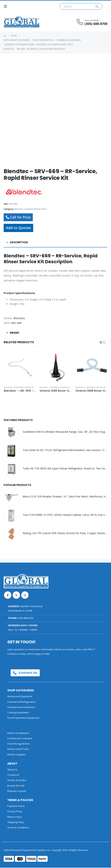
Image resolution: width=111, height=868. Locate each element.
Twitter (16, 595)
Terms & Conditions (18, 828)
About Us (12, 770)
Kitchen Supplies (17, 755)
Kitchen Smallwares (18, 733)
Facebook (8, 595)
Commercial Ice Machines (21, 707)
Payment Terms (16, 806)
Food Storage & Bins (18, 744)
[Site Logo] (14, 22)
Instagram (25, 595)
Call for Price (18, 217)
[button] (7, 6)
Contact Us (25, 673)
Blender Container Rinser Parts (31, 209)
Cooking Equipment (18, 713)
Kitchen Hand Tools (18, 749)
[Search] (97, 6)
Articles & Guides (17, 781)
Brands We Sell (16, 786)
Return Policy (15, 817)
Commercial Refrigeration (21, 702)
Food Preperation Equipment (23, 718)
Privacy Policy (15, 812)
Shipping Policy (16, 822)
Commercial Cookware (20, 738)
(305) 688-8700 (25, 618)
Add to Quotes (18, 228)
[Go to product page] (20, 367)
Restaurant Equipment (20, 697)
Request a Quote (17, 791)
